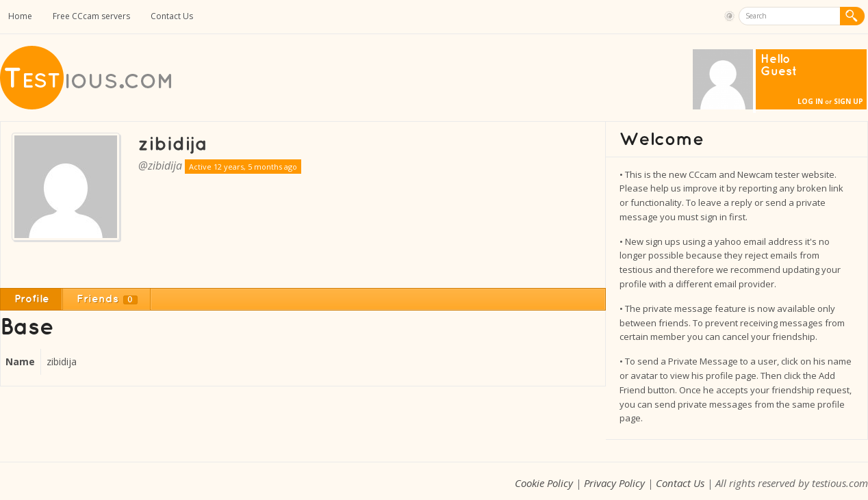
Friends (107, 299)
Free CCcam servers (91, 16)
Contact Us (172, 16)
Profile (32, 299)
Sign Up (848, 101)
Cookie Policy (544, 483)
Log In (810, 101)
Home (20, 16)
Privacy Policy (614, 483)
